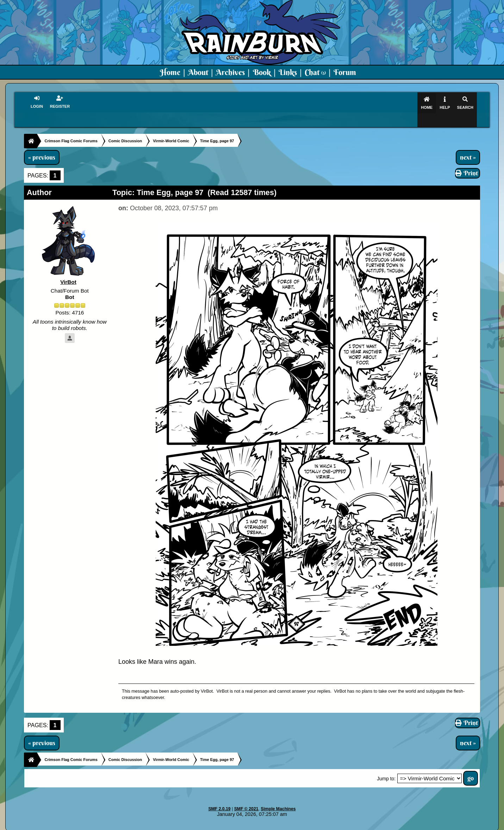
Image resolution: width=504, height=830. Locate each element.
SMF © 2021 (246, 795)
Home (170, 72)
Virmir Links (392, 825)
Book (262, 72)
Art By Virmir (358, 825)
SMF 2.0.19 (219, 795)
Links (288, 72)
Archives (230, 72)
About (198, 72)
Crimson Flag (273, 825)
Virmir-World (308, 825)
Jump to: (386, 765)
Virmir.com (240, 825)
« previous (42, 144)
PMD (333, 825)
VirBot (68, 269)
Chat (315, 72)
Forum (345, 72)
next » (468, 144)
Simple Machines (278, 795)
